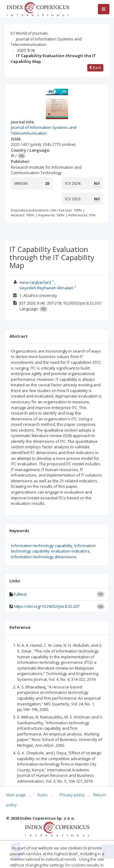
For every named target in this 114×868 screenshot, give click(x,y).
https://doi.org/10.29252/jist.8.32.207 (47, 606)
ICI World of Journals (29, 33)
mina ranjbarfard (35, 282)
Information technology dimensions (44, 557)
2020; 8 (26, 50)
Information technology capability (42, 546)
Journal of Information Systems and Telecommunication (46, 42)
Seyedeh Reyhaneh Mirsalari (46, 288)
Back (95, 67)
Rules (43, 795)
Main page (16, 795)
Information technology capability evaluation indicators (53, 548)
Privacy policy (72, 795)
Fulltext (20, 594)
